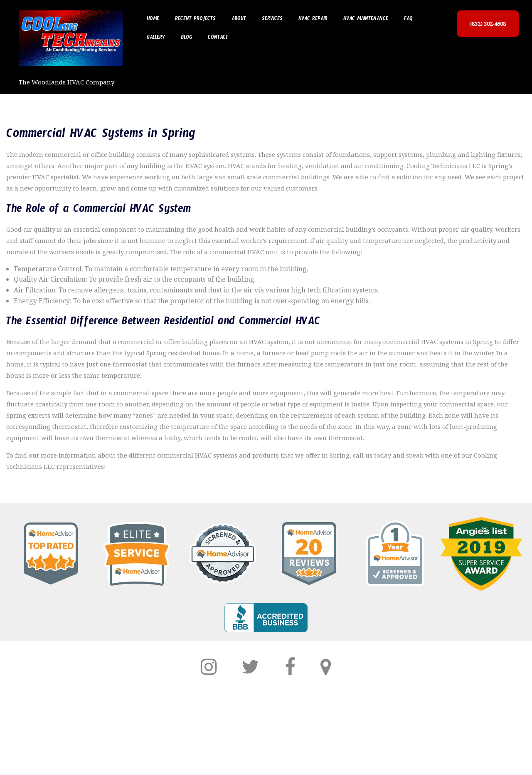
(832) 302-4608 (488, 24)
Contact (218, 38)
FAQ (408, 20)
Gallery (156, 38)
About (239, 20)
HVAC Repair (313, 20)
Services (272, 20)
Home (153, 20)
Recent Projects (195, 20)
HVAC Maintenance (366, 20)
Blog (186, 38)
